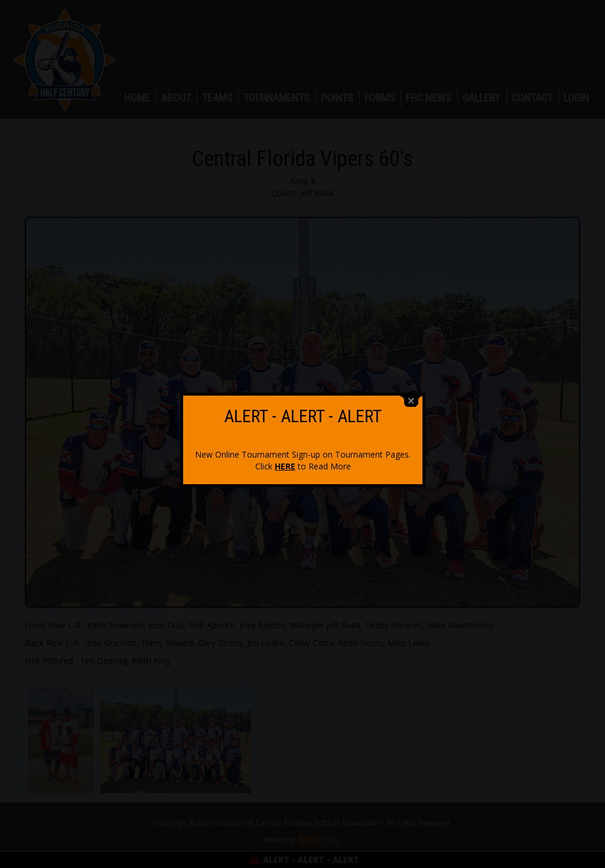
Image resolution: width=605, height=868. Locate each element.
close (411, 396)
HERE (285, 461)
